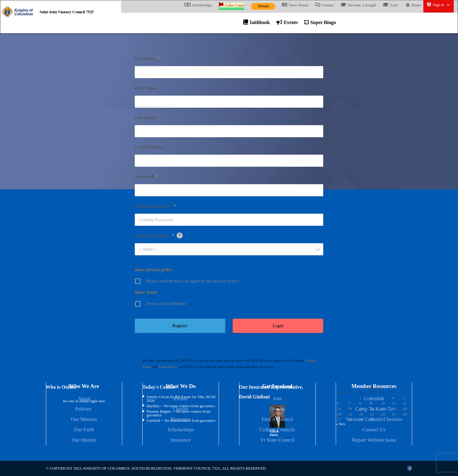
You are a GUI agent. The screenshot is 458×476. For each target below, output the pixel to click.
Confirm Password (155, 207)
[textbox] (231, 250)
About (84, 399)
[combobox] (229, 250)
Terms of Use (168, 367)
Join (277, 399)
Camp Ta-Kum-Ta (374, 409)
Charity (181, 409)
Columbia (374, 399)
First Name (146, 89)
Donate (264, 6)
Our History (84, 441)
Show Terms (146, 293)
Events (181, 399)
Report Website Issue (374, 441)
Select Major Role (154, 236)
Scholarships (181, 430)
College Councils (277, 430)
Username (147, 59)
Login (278, 326)
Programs (181, 420)
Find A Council (277, 420)
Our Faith (84, 430)
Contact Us (374, 430)
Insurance (181, 441)
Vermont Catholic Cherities (374, 420)
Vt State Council (277, 441)
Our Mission (84, 420)
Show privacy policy (154, 270)
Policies (84, 409)
